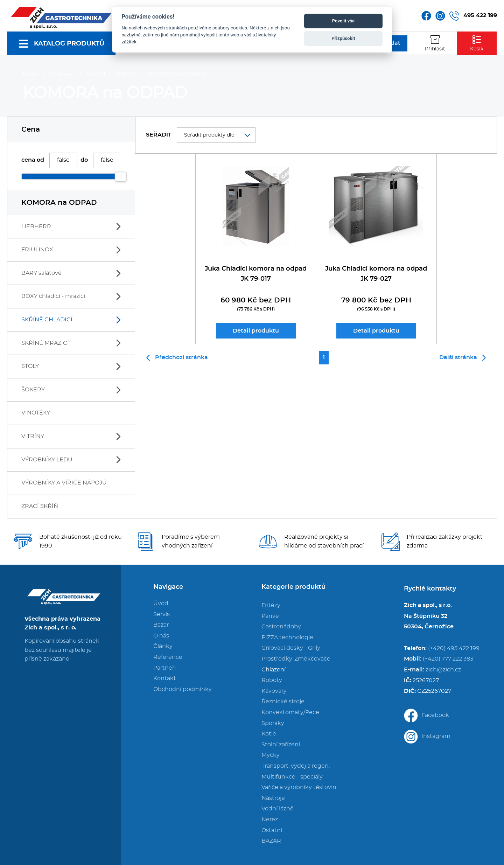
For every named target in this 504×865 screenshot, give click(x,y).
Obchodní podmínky (183, 689)
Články (163, 646)
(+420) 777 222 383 (448, 659)
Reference (168, 657)
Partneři (164, 668)
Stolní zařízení (281, 745)
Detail (256, 331)
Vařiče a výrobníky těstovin (299, 787)
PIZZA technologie (287, 637)
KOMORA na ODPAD (177, 74)
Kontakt (165, 678)
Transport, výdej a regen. (296, 766)
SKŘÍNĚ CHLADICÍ (111, 74)
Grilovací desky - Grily (291, 648)
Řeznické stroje (283, 702)
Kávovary (274, 691)
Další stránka (463, 358)
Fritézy (271, 605)
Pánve (270, 616)
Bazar (161, 625)
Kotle (269, 734)
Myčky (271, 755)
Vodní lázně (278, 809)
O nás (161, 636)
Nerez (270, 819)
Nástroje (273, 798)
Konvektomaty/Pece (290, 712)
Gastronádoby (281, 627)
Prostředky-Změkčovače (296, 659)
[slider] (121, 176)
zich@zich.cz (443, 670)
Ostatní (272, 830)
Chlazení (62, 74)
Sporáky (273, 723)
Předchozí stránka (177, 358)
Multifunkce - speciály (292, 777)
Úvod (30, 74)
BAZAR (271, 841)
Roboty (272, 680)
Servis (162, 614)
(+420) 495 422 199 (454, 648)
